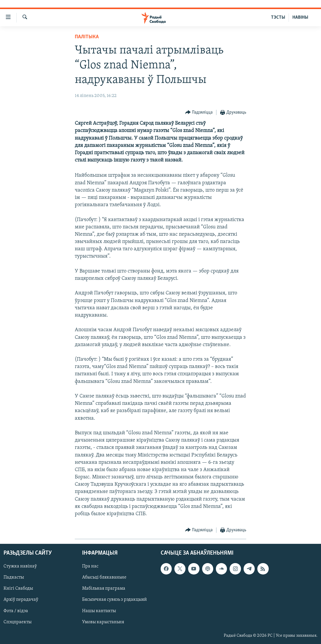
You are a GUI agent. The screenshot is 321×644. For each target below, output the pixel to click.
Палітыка (87, 37)
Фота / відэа (16, 611)
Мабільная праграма (104, 589)
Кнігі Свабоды (18, 589)
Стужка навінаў (20, 567)
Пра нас (90, 567)
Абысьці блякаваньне (104, 578)
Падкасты (14, 578)
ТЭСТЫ (278, 18)
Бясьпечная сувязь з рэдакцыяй (114, 600)
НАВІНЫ (300, 18)
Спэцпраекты (18, 622)
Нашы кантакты (99, 611)
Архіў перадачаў (21, 600)
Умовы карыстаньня (103, 622)
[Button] (199, 113)
